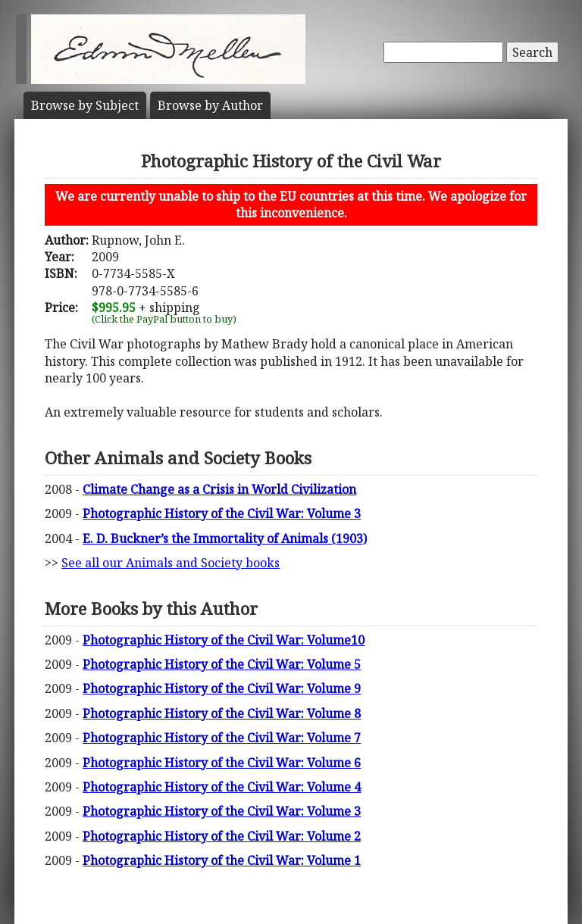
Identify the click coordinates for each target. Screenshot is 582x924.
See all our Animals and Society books (171, 563)
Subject (85, 105)
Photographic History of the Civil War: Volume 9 (222, 688)
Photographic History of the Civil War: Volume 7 (222, 738)
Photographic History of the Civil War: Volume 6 (222, 763)
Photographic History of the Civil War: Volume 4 (222, 787)
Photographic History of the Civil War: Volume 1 (222, 860)
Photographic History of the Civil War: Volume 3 (222, 514)
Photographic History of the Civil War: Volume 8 (222, 713)
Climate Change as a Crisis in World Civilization (219, 489)
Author (210, 105)
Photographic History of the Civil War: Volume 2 (222, 836)
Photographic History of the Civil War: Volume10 (224, 640)
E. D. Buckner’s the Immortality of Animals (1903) (225, 538)
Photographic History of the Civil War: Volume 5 (222, 664)
